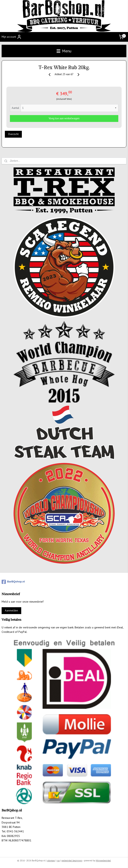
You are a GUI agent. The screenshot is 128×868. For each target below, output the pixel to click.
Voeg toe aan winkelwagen (64, 118)
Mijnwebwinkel (103, 861)
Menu (64, 51)
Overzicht (13, 134)
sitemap (51, 861)
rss (58, 861)
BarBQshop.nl (13, 582)
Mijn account (12, 37)
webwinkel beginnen (72, 861)
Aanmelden (11, 611)
